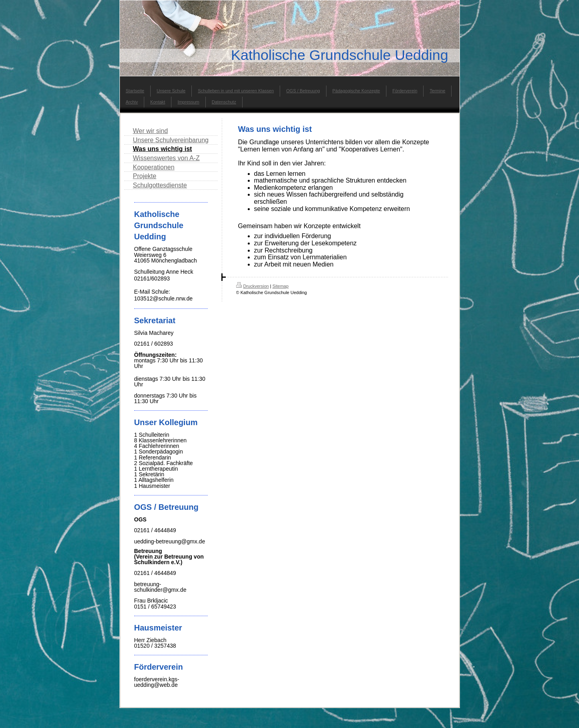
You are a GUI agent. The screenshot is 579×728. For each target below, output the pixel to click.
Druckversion (253, 286)
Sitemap (281, 286)
